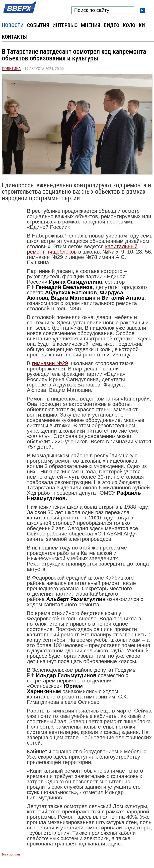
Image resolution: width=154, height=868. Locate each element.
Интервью (65, 25)
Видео (112, 25)
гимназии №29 (50, 363)
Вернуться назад (11, 855)
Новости (13, 25)
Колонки (134, 25)
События (38, 25)
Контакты (14, 37)
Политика (11, 69)
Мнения (91, 25)
